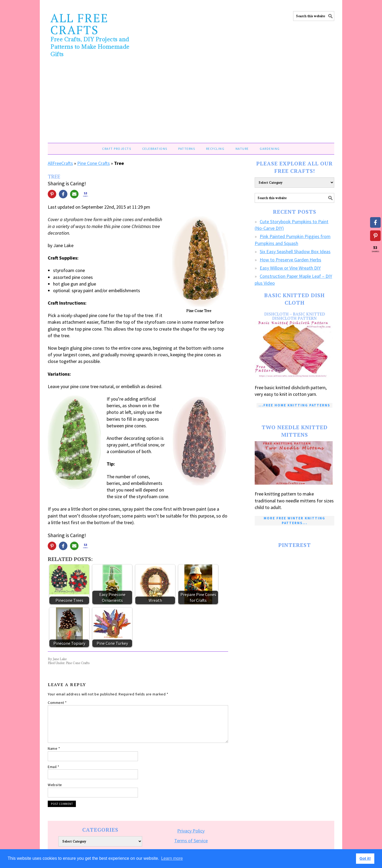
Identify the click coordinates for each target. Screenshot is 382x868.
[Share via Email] (74, 194)
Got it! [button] (365, 858)
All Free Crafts (79, 24)
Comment (57, 703)
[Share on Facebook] (63, 194)
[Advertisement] (191, 103)
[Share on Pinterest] (52, 194)
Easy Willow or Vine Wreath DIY (290, 268)
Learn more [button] (172, 858)
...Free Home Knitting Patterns (294, 405)
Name (54, 748)
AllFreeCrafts (60, 163)
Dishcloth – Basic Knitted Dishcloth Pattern (295, 316)
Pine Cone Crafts (94, 163)
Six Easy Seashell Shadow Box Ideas (295, 251)
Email (54, 767)
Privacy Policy (191, 831)
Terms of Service (191, 841)
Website (55, 785)
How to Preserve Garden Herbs (290, 260)
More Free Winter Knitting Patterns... (294, 521)
